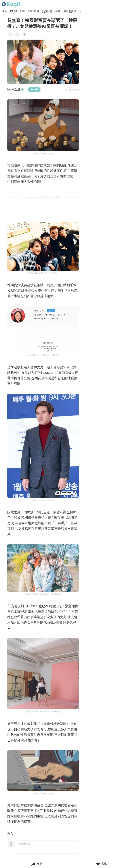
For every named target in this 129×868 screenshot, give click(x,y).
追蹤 (34, 90)
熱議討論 (47, 11)
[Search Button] (81, 11)
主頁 (5, 11)
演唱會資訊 (70, 11)
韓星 (23, 11)
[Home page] (11, 5)
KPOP (14, 11)
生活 (58, 11)
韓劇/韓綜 (34, 11)
